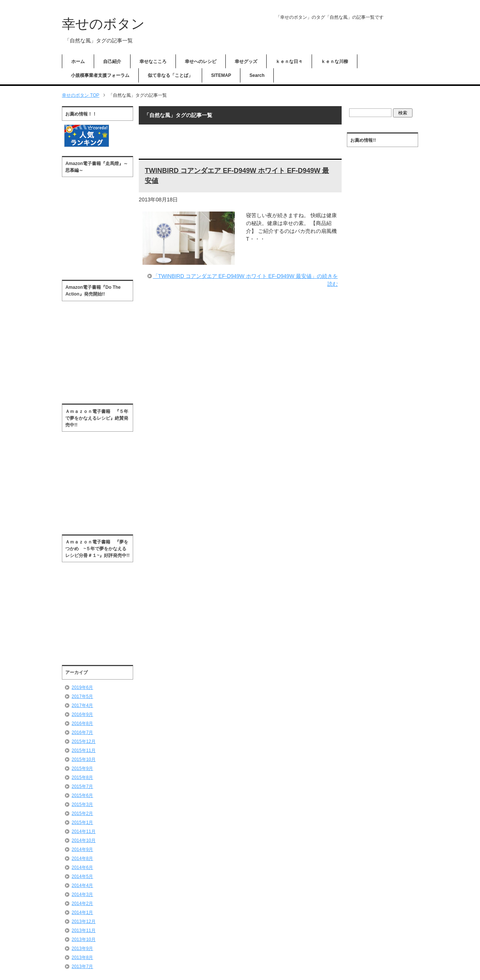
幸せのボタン (103, 24)
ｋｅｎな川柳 (334, 62)
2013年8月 (82, 957)
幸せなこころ (153, 62)
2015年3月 (82, 804)
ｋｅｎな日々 (289, 62)
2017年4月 (82, 705)
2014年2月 (82, 903)
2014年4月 (82, 885)
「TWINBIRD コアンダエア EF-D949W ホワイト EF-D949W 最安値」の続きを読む (245, 280)
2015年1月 (82, 822)
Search (257, 75)
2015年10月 (84, 759)
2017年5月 (82, 696)
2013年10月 (84, 939)
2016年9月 (82, 714)
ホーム (78, 62)
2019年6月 (82, 687)
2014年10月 (84, 840)
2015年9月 (82, 768)
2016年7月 (82, 732)
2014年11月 (84, 831)
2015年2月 (82, 813)
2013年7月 (82, 966)
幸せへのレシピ (201, 62)
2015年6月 (82, 795)
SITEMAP (221, 75)
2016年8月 (82, 723)
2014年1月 (82, 912)
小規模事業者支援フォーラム (100, 75)
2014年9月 (82, 849)
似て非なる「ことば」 (170, 75)
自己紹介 (112, 62)
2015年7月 (82, 786)
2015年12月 (84, 741)
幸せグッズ (246, 62)
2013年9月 (82, 948)
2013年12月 (84, 921)
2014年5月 (82, 876)
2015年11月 (84, 750)
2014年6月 (82, 867)
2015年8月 (82, 777)
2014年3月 (82, 894)
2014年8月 (82, 858)
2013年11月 (84, 930)
